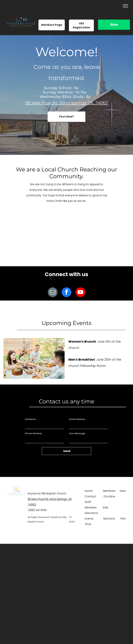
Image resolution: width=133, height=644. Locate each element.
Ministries (91, 507)
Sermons (109, 519)
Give (114, 25)
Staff (88, 502)
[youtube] (80, 293)
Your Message (77, 433)
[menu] (125, 6)
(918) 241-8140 (37, 510)
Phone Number (33, 433)
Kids (106, 507)
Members (109, 491)
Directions (91, 513)
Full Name (30, 419)
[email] (53, 293)
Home (89, 491)
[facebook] (66, 293)
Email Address (77, 419)
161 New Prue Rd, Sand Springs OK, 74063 (67, 103)
